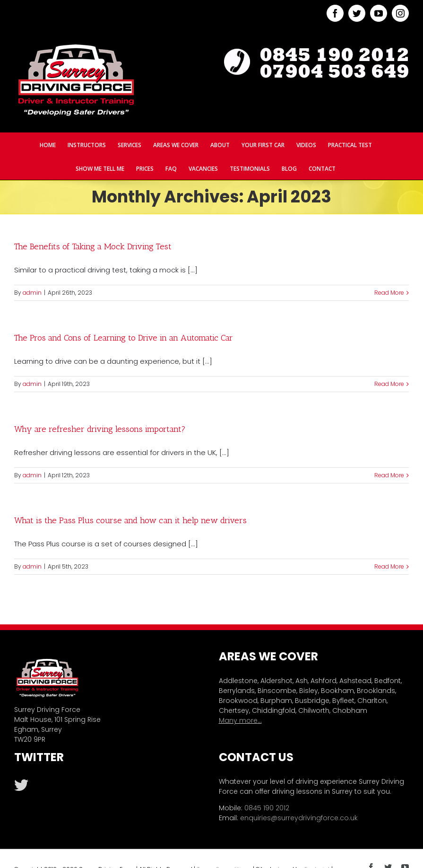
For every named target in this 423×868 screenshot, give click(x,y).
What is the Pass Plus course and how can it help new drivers (130, 520)
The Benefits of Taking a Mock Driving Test (93, 246)
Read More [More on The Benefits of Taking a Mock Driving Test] (389, 293)
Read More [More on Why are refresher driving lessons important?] (389, 475)
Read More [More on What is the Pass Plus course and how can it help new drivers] (389, 566)
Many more (238, 720)
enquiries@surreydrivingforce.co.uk (299, 818)
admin (32, 293)
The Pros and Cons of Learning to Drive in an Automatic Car (124, 338)
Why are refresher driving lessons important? (100, 429)
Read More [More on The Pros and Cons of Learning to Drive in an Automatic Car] (389, 384)
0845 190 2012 (267, 808)
